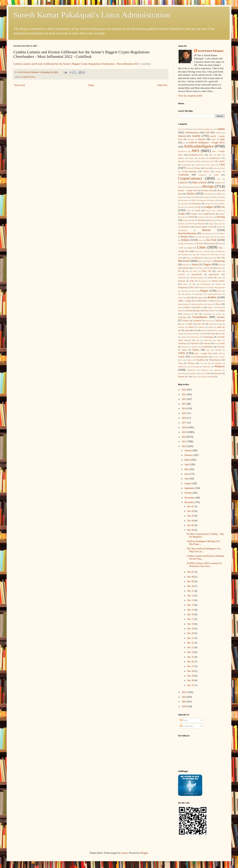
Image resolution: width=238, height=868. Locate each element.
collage (218, 171)
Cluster (206, 171)
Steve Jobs (218, 330)
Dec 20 (191, 633)
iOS (214, 233)
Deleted (188, 187)
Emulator (203, 200)
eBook (214, 197)
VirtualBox (200, 360)
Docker (191, 194)
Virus (180, 363)
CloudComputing (189, 171)
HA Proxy (209, 217)
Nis (180, 271)
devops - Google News (188, 190)
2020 (184, 437)
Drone (180, 197)
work (202, 373)
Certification (186, 165)
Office (195, 271)
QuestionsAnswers (215, 294)
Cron (216, 175)
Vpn (209, 363)
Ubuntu (196, 350)
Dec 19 (191, 629)
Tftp (198, 340)
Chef (222, 165)
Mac (189, 258)
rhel (179, 307)
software (181, 327)
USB (220, 353)
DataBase (218, 183)
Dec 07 (191, 572)
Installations (183, 230)
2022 (184, 446)
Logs (194, 254)
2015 (184, 413)
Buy (199, 161)
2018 (184, 428)
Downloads (209, 194)
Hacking (221, 217)
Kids (220, 243)
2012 (184, 399)
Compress (202, 175)
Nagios (207, 264)
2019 (184, 432)
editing (222, 197)
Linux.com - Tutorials (202, 251)
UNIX (182, 353)
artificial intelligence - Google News (207, 143)
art (184, 143)
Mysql (195, 265)
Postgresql (182, 287)
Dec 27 (191, 666)
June (187, 474)
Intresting (206, 233)
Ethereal (222, 200)
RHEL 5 (188, 307)
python (188, 294)
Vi (182, 360)
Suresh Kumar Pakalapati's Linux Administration (92, 15)
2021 (184, 441)
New (194, 268)
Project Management (217, 287)
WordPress (193, 373)
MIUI (200, 261)
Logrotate (185, 254)
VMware (191, 363)
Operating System (197, 278)
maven (211, 258)
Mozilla (186, 265)
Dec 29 (191, 676)
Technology (208, 337)
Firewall (208, 204)
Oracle (210, 278)
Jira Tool (211, 240)
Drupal (188, 197)
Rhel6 (220, 307)
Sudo (197, 334)
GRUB (191, 217)
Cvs (219, 179)
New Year (203, 268)
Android (182, 136)
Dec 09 (191, 581)
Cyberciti (182, 183)
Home (91, 85)
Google (181, 214)
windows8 (217, 370)
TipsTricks (195, 343)
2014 (184, 409)
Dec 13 (191, 600)
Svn (205, 334)
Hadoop (185, 220)
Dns (180, 194)
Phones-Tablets (218, 281)
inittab (219, 227)
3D (186, 129)
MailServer (199, 258)
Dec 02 (191, 511)
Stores (190, 334)
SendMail (197, 321)
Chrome (197, 168)
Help (211, 220)
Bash (211, 155)
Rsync (206, 311)
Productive (202, 287)
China (188, 168)
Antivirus (191, 139)
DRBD (219, 194)
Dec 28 (191, 671)
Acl (197, 129)
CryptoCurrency (28, 77)
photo (185, 284)
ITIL (215, 237)
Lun (220, 254)
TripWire (195, 347)
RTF (214, 311)
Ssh (195, 330)
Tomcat (206, 343)
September (190, 488)
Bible (219, 155)
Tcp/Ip (183, 337)
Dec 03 (191, 516)
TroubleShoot (207, 347)
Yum (212, 377)
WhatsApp (195, 367)
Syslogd (222, 334)
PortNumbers (206, 284)
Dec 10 (191, 586)
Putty (220, 291)
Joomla (181, 243)
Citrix (215, 168)
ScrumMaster (200, 317)
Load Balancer (219, 251)
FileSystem (196, 204)
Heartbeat (202, 220)
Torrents (184, 347)
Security (221, 317)
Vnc (202, 363)
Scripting (182, 317)
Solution (201, 327)
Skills (190, 324)
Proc (192, 287)
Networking (183, 268)
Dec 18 (191, 624)
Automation (182, 151)
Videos (189, 360)
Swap (212, 334)
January (188, 450)
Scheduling (207, 314)
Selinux (186, 321)
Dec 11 (191, 591)
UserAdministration (200, 357)
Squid (187, 330)
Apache (202, 139)
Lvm (180, 258)
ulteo (208, 350)
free (182, 207)
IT (209, 237)
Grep (183, 217)
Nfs (211, 268)
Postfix (218, 284)
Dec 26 (191, 662)
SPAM (211, 327)
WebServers (183, 367)
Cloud (222, 168)
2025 (184, 702)
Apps (222, 139)
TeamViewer (194, 337)
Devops (208, 186)
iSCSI (196, 237)
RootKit (189, 311)
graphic (222, 214)
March (188, 460)
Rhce (218, 304)
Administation (192, 133)
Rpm (198, 311)
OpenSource (214, 274)
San (196, 314)
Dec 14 (191, 605)
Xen (209, 373)
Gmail (198, 210)
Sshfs (203, 330)
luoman (124, 853)
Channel (198, 165)
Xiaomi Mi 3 (183, 377)
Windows (219, 366)
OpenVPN (182, 278)
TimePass (182, 343)
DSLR (197, 197)
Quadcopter (199, 294)
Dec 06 (191, 530)
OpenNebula (197, 274)
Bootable (202, 158)
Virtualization (215, 360)
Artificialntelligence (199, 146)
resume (210, 304)
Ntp (187, 271)
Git (223, 207)
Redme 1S (206, 301)
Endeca (212, 200)
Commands (183, 175)
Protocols (185, 291)
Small (211, 324)
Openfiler (182, 274)
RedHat (212, 297)
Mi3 (219, 258)
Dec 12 (191, 596)
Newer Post (20, 85)
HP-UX (191, 224)
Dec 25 (191, 657)
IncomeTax (186, 227)
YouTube (204, 377)
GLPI (189, 210)
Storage (181, 334)
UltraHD (218, 350)
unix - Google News (204, 353)
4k (191, 129)
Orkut (220, 278)
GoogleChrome (209, 214)
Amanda (219, 133)
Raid (188, 298)
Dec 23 (191, 647)
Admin (221, 129)
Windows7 (205, 370)
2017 (180, 129)
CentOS (221, 161)
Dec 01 (191, 506)
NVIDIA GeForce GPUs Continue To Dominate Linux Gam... (204, 565)
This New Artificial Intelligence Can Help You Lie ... (204, 550)
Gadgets (209, 207)
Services (209, 321)
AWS (195, 151)
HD (193, 220)
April (187, 464)
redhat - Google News (187, 301)
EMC (194, 200)
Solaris (191, 327)
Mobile (208, 261)
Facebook (185, 204)
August (188, 483)
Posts (184, 720)
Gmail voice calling (214, 210)
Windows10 (192, 370)
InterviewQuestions (187, 233)
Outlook (181, 281)
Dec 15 (191, 610)
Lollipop (203, 254)
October (188, 493)
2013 (184, 404)
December (189, 502)
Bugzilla (181, 161)
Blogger (144, 853)
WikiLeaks (206, 367)
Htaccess (201, 224)
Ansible (196, 136)
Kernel (200, 243)
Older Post (162, 85)
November (190, 498)
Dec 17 (191, 619)
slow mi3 (201, 324)
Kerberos (190, 243)
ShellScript (220, 321)
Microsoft (184, 261)
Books (191, 158)
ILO (223, 224)
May (187, 469)
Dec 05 (191, 525)
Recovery (199, 298)
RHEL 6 (199, 307)
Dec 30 (191, 680)
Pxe (179, 294)
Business (191, 161)
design (197, 187)
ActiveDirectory (208, 129)
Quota (180, 298)
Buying (207, 161)
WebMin (218, 363)
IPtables (185, 237)
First (216, 204)
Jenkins (185, 240)
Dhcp (219, 190)
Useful (181, 357)
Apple (213, 139)
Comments (186, 726)
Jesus (201, 240)
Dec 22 (191, 643)
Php (194, 284)
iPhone (222, 233)
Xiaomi (218, 373)
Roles (180, 311)
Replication (218, 301)
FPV (223, 204)
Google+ (194, 214)
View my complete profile (190, 96)
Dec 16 (191, 614)
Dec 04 (191, 521)
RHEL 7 (211, 307)
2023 (184, 692)
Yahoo (195, 377)
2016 (184, 418)
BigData (181, 158)
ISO (203, 237)
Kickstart (211, 243)
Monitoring (219, 261)
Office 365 (206, 271)
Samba (222, 311)
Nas (220, 265)
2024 (184, 697)
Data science (199, 182)
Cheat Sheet (210, 165)
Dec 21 (191, 638)
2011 (184, 395)
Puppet (204, 291)
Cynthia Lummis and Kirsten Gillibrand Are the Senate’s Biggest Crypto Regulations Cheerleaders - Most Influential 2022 (76, 64)
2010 (184, 390)
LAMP (181, 248)
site (183, 324)
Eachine (205, 197)
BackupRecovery (196, 155)
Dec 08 (191, 577)
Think (219, 340)
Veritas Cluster (219, 357)
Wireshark (182, 373)
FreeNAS (191, 207)
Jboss (223, 237)
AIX (208, 133)
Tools (222, 343)
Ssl (209, 330)
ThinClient (208, 340)
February (189, 455)
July (187, 479)
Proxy (194, 291)
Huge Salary (214, 224)
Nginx (220, 268)
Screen (219, 314)
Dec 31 (191, 685)
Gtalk (200, 217)
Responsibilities (198, 304)
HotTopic (182, 224)
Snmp (220, 324)
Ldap (189, 248)
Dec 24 (191, 652)
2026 (184, 706)
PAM (192, 281)
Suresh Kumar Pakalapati (211, 51)
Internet (206, 230)
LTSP (213, 254)
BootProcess (215, 158)
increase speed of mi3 (204, 227)
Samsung (186, 314)
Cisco (207, 168)
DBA (180, 187)
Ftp (199, 207)
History (219, 220)
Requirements (183, 304)
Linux (201, 247)
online (219, 271)
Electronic (185, 200)
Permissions (203, 281)
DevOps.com (207, 190)
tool (215, 343)
